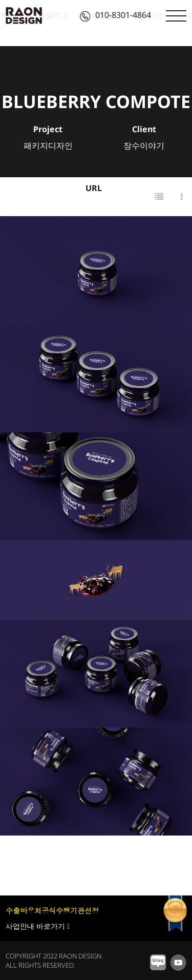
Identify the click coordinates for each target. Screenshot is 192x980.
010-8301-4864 (115, 15)
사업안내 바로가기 (38, 926)
